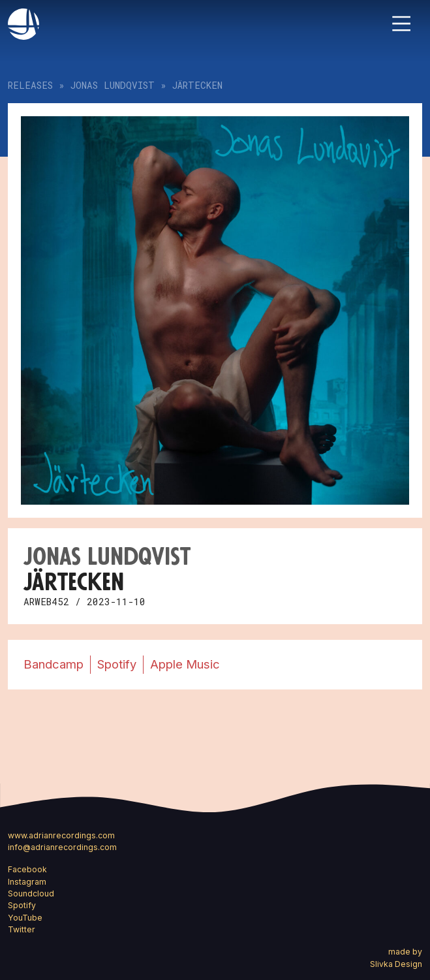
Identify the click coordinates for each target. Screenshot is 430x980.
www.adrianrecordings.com (61, 835)
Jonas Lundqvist (113, 85)
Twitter (22, 929)
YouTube (25, 918)
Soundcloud (31, 893)
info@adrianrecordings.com (62, 847)
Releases (30, 85)
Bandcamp (54, 664)
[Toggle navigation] (401, 24)
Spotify (117, 664)
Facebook (27, 869)
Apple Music (185, 664)
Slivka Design (396, 964)
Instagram (27, 882)
